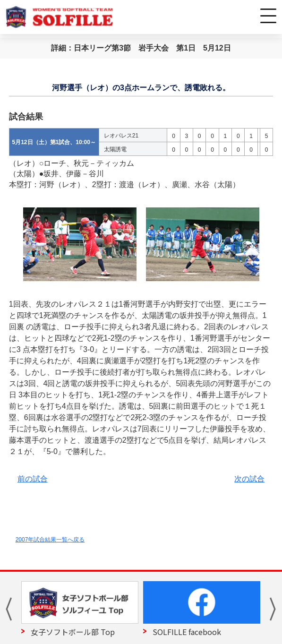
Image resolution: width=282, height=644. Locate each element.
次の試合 (249, 479)
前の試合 (33, 479)
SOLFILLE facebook (187, 632)
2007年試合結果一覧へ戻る (50, 540)
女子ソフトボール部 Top (73, 632)
